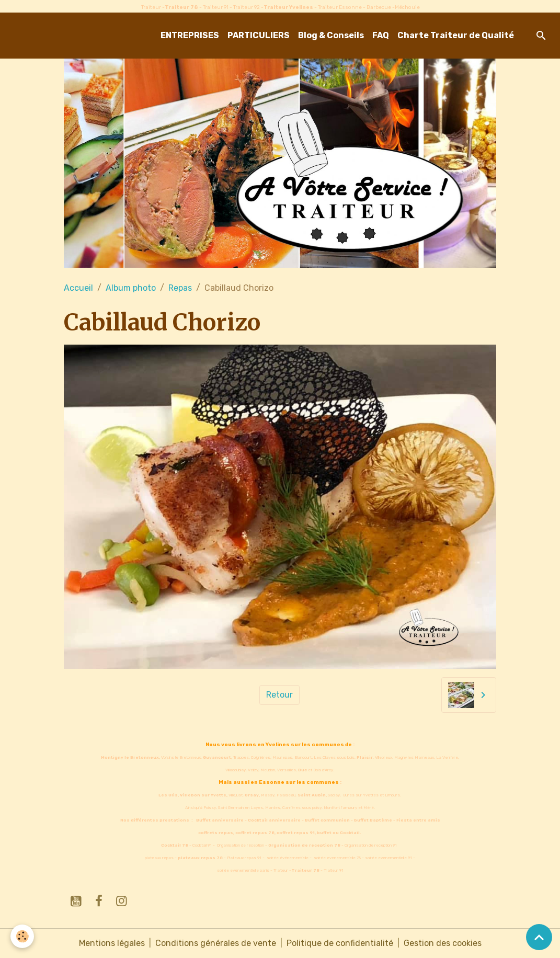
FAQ (381, 35)
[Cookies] (22, 936)
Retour (279, 695)
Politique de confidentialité (340, 943)
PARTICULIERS (259, 35)
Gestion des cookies (443, 943)
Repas (180, 288)
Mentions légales (112, 943)
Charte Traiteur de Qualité (456, 35)
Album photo (131, 288)
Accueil (78, 288)
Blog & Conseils (331, 35)
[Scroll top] (539, 937)
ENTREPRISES (190, 35)
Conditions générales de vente (216, 943)
